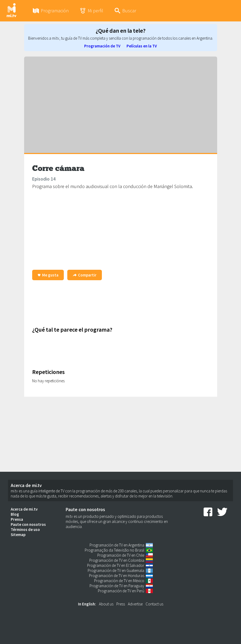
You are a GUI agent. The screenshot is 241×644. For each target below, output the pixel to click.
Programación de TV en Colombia (117, 560)
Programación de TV (102, 46)
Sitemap (18, 535)
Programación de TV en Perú (121, 591)
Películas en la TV (142, 46)
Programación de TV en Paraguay (117, 586)
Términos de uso (25, 529)
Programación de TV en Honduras (117, 576)
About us (106, 604)
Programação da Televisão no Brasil (114, 550)
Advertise (135, 604)
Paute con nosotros (28, 524)
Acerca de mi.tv (24, 509)
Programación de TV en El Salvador (116, 565)
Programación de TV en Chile (121, 555)
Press (121, 604)
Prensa (17, 519)
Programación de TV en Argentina (117, 545)
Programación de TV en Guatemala (116, 570)
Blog (15, 514)
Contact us (154, 604)
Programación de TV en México (119, 581)
